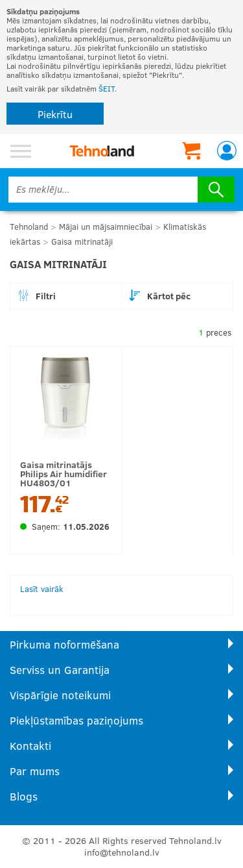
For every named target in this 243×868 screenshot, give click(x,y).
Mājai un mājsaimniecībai (106, 227)
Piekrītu (55, 114)
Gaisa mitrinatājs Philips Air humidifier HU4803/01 (64, 474)
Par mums (35, 771)
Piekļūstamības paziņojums (76, 720)
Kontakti (30, 746)
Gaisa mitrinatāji (82, 242)
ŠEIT (107, 88)
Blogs (24, 796)
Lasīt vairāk (42, 589)
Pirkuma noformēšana (64, 644)
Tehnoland (29, 227)
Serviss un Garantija (60, 670)
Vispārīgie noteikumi (60, 695)
